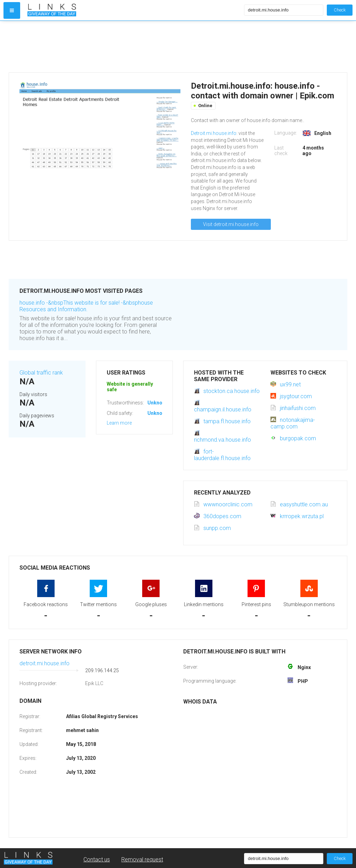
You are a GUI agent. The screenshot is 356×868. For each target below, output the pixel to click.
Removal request (142, 859)
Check (340, 10)
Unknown (158, 403)
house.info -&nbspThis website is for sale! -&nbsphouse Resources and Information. (86, 306)
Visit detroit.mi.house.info (231, 224)
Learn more (119, 423)
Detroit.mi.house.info (214, 133)
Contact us (97, 859)
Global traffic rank (41, 373)
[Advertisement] (134, 47)
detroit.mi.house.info (44, 663)
